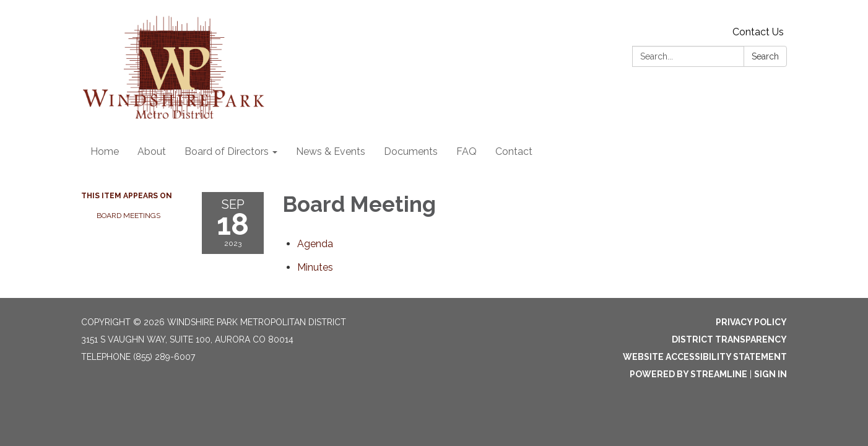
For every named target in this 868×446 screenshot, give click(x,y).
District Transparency (729, 339)
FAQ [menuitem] (467, 151)
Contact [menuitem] (514, 151)
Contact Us (758, 32)
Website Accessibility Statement (705, 357)
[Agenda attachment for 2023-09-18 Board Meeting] (315, 244)
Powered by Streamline (688, 374)
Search (765, 56)
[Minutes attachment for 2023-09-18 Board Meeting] (315, 267)
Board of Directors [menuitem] (227, 151)
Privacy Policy (751, 322)
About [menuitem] (152, 151)
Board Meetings (128, 216)
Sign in (770, 374)
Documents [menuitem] (411, 151)
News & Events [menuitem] (331, 151)
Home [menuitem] (105, 151)
